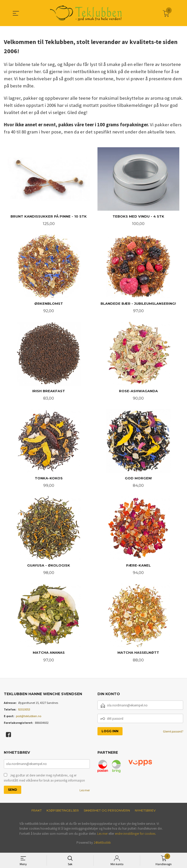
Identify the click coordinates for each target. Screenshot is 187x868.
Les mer (85, 793)
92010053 (24, 712)
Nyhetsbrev (145, 814)
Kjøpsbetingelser (63, 814)
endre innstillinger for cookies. (135, 837)
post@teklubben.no (29, 719)
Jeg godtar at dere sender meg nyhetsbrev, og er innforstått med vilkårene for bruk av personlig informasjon (44, 781)
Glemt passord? (173, 734)
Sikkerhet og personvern (107, 814)
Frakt (37, 814)
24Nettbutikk (102, 846)
